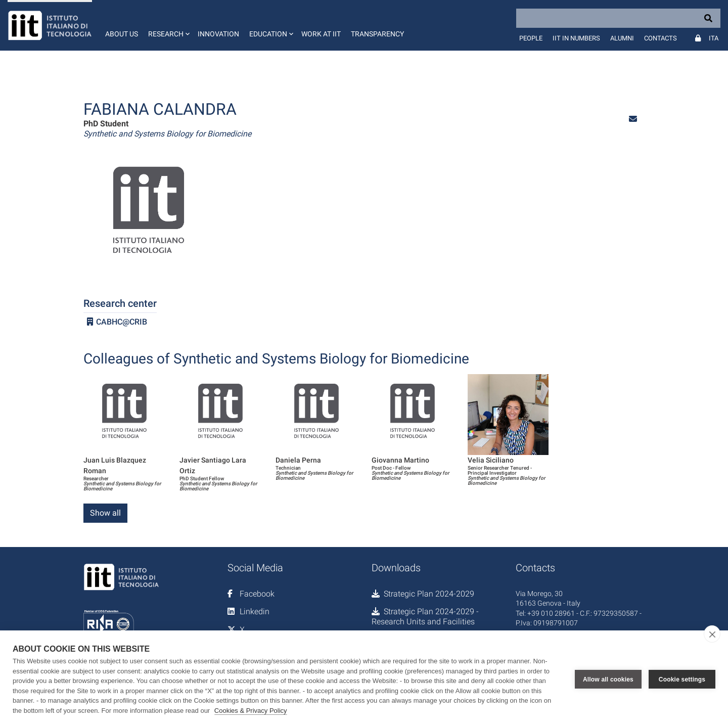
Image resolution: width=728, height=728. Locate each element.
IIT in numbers (576, 38)
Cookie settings (682, 679)
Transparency (377, 34)
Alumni (622, 38)
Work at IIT (321, 34)
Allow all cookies (608, 679)
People (531, 38)
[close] (712, 634)
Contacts (661, 38)
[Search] (618, 18)
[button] (168, 25)
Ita (714, 38)
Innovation (218, 34)
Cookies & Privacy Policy (251, 711)
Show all (105, 513)
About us (122, 34)
